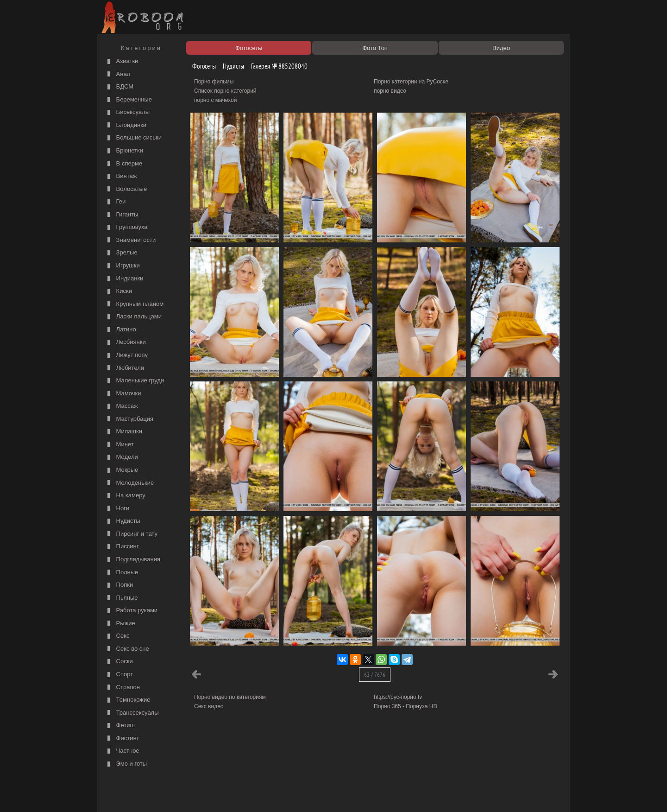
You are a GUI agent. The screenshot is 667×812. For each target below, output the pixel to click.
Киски (119, 291)
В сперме (124, 164)
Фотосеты (201, 66)
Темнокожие (128, 700)
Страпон (123, 688)
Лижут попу (126, 355)
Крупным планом (134, 304)
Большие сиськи (133, 138)
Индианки (124, 279)
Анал (118, 74)
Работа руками (131, 611)
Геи (115, 202)
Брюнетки (124, 151)
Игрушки (123, 266)
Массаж (122, 406)
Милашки (124, 432)
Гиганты (122, 215)
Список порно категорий (225, 91)
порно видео (390, 91)
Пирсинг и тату (131, 534)
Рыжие (120, 624)
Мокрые (122, 470)
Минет (120, 445)
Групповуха (126, 227)
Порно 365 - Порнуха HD (406, 706)
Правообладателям (185, 794)
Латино (121, 330)
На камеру (125, 496)
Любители (125, 368)
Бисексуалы (127, 112)
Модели (122, 457)
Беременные (129, 100)
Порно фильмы (214, 82)
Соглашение (228, 794)
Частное (122, 751)
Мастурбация (129, 419)
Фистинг (122, 739)
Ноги (117, 509)
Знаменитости (130, 240)
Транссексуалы (132, 713)
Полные (122, 573)
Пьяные (122, 598)
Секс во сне (127, 649)
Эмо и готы (126, 764)
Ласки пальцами (133, 317)
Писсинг (122, 547)
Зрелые (121, 253)
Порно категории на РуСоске (411, 82)
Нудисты (123, 521)
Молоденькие (129, 483)
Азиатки (122, 61)
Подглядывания (133, 560)
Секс (117, 636)
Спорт (119, 675)
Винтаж (121, 176)
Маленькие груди (135, 381)
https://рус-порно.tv (398, 697)
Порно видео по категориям (230, 697)
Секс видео (209, 706)
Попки (119, 585)
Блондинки (126, 125)
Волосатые (126, 189)
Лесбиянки (126, 342)
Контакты (260, 794)
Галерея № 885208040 (276, 66)
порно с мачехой (215, 100)
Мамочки (123, 394)
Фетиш (120, 726)
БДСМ (119, 87)
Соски (119, 662)
